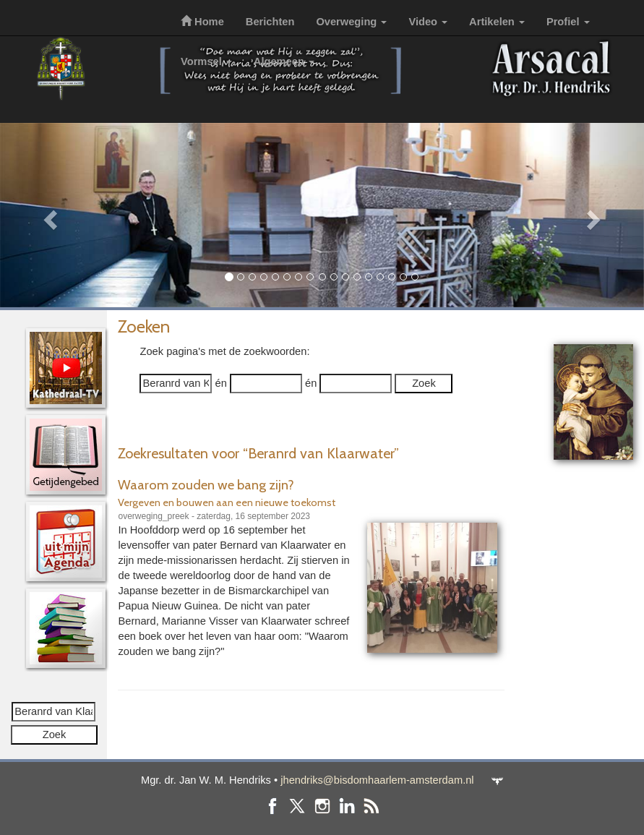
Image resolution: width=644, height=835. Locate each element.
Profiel (568, 22)
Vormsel (206, 61)
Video (428, 22)
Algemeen (284, 61)
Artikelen (497, 22)
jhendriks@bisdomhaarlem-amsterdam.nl (377, 780)
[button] (48, 215)
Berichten (270, 22)
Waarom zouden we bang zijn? (206, 485)
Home (202, 22)
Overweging (351, 22)
